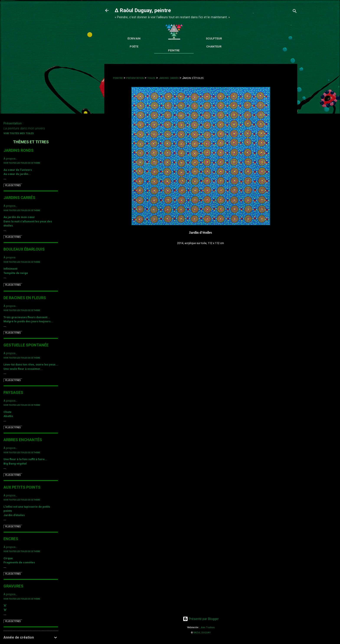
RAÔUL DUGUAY (202, 633)
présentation (135, 78)
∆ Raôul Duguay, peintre (143, 10)
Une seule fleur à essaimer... (23, 369)
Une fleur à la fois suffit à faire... (25, 459)
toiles (151, 78)
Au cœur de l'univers (18, 170)
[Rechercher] (295, 12)
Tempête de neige (16, 273)
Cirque (8, 558)
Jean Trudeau (208, 627)
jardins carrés (169, 78)
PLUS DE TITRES (13, 185)
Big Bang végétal (15, 464)
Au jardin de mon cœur (19, 217)
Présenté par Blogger (201, 619)
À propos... (10, 159)
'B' (5, 610)
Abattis (8, 416)
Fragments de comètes (19, 562)
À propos (9, 257)
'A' (5, 606)
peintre (118, 78)
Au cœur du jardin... (17, 174)
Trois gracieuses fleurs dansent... (27, 317)
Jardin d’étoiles (14, 515)
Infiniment (10, 269)
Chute (7, 412)
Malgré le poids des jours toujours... (28, 321)
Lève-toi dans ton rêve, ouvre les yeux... (31, 364)
